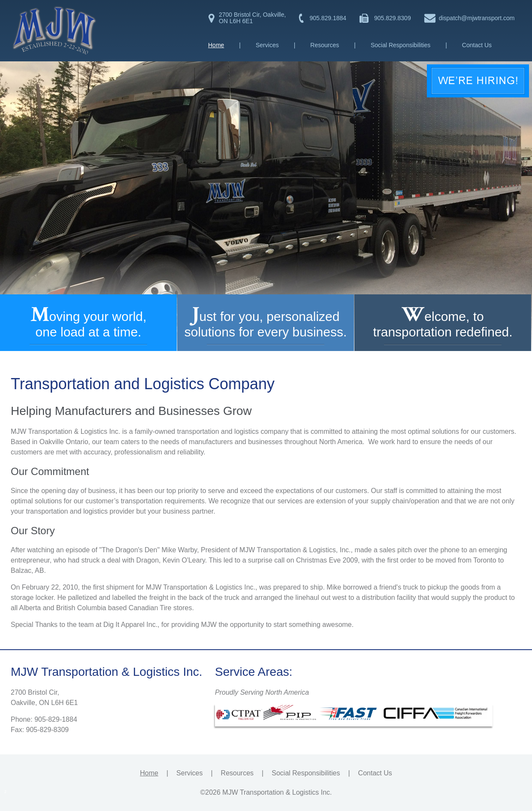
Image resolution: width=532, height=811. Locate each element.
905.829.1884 (328, 18)
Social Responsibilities (401, 45)
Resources (325, 45)
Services (267, 45)
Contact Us (477, 45)
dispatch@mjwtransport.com (477, 18)
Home (216, 45)
